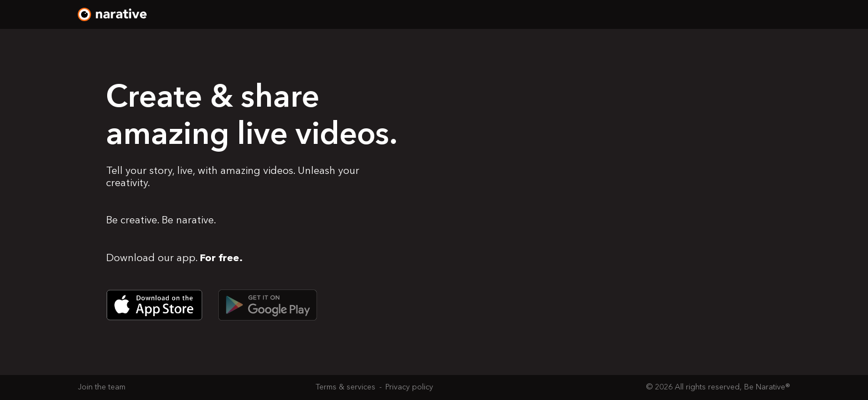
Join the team (102, 387)
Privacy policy (409, 387)
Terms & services (345, 387)
